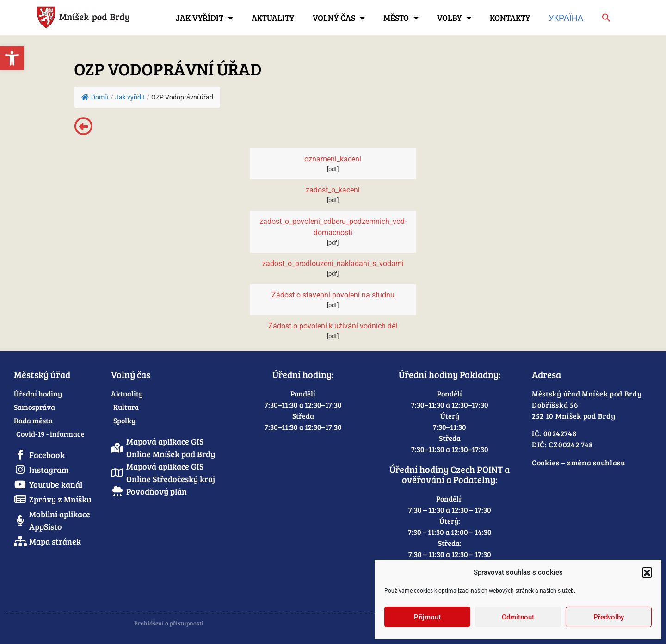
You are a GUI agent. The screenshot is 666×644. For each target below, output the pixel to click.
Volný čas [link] (339, 18)
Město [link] (401, 18)
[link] (12, 58)
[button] (647, 572)
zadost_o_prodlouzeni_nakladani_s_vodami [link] (333, 263)
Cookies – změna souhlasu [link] (579, 462)
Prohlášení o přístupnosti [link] (169, 623)
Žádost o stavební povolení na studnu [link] (333, 295)
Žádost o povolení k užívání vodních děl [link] (333, 326)
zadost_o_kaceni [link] (333, 190)
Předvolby (609, 617)
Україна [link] (566, 18)
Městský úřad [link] (42, 374)
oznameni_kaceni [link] (333, 159)
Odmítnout (518, 617)
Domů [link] (95, 97)
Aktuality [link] (273, 18)
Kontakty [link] (510, 18)
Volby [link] (454, 18)
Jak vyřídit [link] (204, 18)
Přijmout (427, 617)
